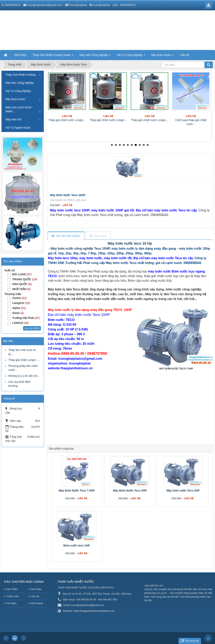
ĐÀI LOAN (22, 274)
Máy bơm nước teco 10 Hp (130, 243)
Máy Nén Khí (13, 119)
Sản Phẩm (12, 589)
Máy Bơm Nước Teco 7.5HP (77, 491)
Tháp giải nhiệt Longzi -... (24, 360)
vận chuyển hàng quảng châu (187, 593)
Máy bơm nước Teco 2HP (183, 491)
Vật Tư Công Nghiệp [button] (131, 56)
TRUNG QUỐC (25, 279)
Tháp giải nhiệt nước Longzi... (67, 120)
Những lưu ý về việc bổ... (24, 376)
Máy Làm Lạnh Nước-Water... (19, 109)
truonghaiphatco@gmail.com (45, 5)
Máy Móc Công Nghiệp (20, 83)
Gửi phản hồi (190, 641)
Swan (18, 313)
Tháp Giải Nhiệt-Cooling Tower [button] (53, 56)
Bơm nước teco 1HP (77, 545)
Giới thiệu (36, 589)
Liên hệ (35, 596)
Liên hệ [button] (185, 55)
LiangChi (21, 303)
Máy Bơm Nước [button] (163, 56)
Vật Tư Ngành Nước (18, 128)
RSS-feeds (37, 603)
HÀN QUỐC (22, 284)
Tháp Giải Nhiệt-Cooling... (21, 75)
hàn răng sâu (159, 597)
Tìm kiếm (11, 603)
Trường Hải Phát (26, 318)
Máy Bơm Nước (15, 99)
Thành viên (12, 596)
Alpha (19, 308)
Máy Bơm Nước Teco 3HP (130, 491)
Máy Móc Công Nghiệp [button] (95, 56)
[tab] (66, 236)
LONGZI (20, 323)
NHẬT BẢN (21, 289)
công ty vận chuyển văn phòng (162, 589)
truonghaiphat (78, 5)
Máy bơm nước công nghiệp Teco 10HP (80, 249)
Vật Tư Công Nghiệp (18, 91)
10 (148, 145)
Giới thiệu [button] (20, 55)
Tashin (19, 298)
